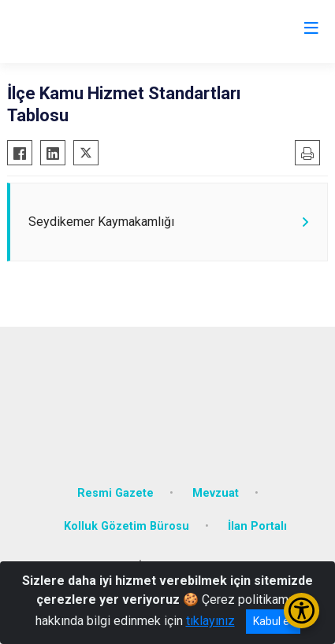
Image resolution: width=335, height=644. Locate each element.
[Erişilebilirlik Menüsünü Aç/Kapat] (301, 611)
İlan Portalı (257, 526)
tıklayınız (210, 621)
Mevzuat (216, 493)
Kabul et (273, 621)
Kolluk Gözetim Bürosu (127, 526)
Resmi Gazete (115, 493)
